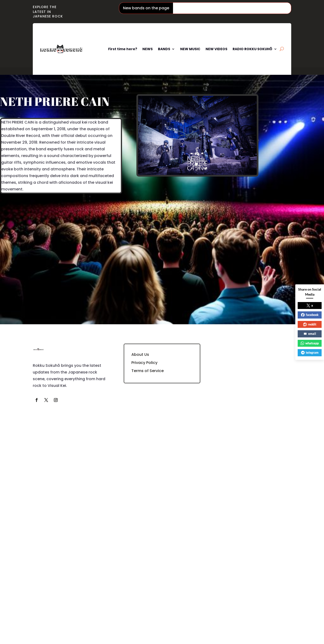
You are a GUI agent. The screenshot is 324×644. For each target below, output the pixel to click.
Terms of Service (148, 371)
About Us (140, 354)
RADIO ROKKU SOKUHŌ (252, 49)
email (310, 334)
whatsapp (310, 343)
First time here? (123, 49)
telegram (310, 352)
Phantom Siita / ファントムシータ (210, 8)
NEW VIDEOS (216, 49)
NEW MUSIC (190, 49)
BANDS (164, 49)
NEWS (148, 49)
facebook (310, 315)
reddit (310, 324)
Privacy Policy (144, 363)
